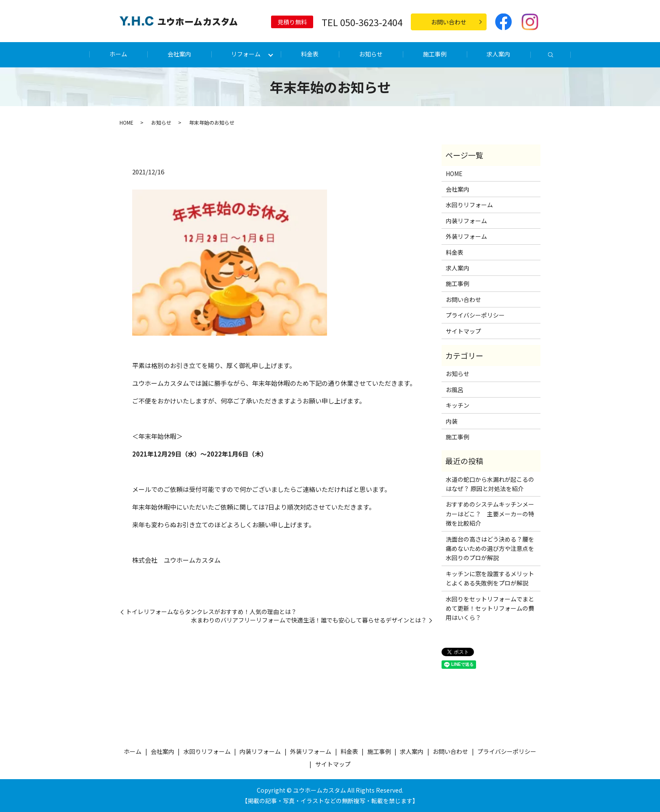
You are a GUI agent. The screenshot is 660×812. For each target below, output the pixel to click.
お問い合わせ (449, 22)
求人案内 (498, 54)
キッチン (458, 405)
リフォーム (246, 54)
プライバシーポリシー (475, 315)
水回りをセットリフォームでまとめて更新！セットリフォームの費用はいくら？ (490, 608)
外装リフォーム (466, 236)
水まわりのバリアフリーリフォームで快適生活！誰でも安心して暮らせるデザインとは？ (309, 620)
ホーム (118, 54)
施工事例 (435, 54)
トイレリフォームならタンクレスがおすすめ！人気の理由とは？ (211, 612)
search (551, 55)
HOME (126, 122)
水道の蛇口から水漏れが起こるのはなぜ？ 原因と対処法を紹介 (490, 484)
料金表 (310, 54)
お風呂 (455, 390)
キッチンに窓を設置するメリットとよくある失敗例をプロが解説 (490, 578)
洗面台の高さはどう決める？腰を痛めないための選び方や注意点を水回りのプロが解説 (490, 549)
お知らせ (371, 54)
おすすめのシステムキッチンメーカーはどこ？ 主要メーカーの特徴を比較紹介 (490, 514)
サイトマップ (463, 331)
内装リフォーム (466, 221)
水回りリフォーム (469, 205)
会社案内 (179, 54)
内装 (452, 421)
